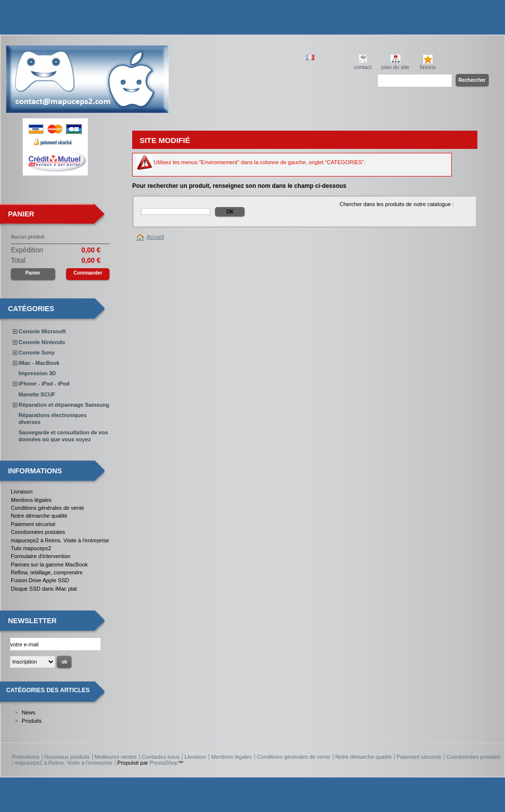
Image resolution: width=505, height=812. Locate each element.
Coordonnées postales (38, 532)
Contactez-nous (161, 757)
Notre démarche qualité (39, 516)
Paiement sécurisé (33, 524)
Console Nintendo (42, 342)
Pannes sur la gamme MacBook (49, 565)
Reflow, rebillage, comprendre (47, 572)
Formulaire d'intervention (41, 556)
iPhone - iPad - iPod (44, 384)
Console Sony (37, 353)
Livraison (22, 492)
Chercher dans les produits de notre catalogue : (397, 204)
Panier (21, 214)
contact (363, 67)
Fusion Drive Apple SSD (40, 580)
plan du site (395, 67)
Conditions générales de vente (48, 508)
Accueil (155, 237)
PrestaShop (163, 763)
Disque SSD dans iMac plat (44, 589)
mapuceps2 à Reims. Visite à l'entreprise (60, 540)
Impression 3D (37, 373)
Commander (88, 273)
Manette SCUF (37, 394)
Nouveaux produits (67, 757)
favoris (428, 67)
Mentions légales (31, 500)
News (29, 712)
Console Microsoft (42, 331)
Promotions (26, 757)
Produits (32, 721)
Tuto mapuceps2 (31, 548)
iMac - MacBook (39, 363)
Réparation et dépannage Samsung (64, 405)
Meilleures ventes (116, 757)
